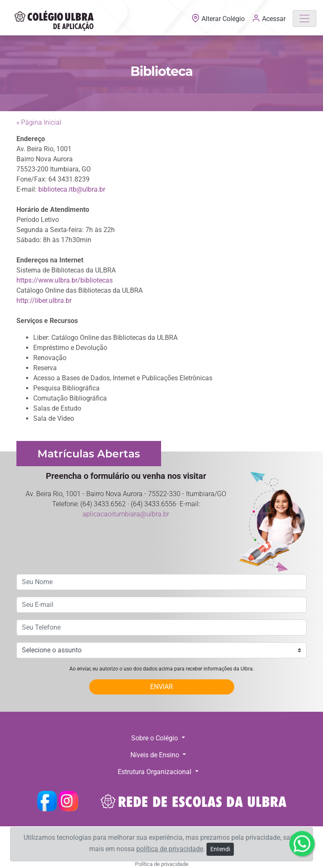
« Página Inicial (39, 122)
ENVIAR (161, 687)
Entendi (220, 849)
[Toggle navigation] (304, 19)
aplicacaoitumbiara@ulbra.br (126, 514)
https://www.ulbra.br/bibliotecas (65, 280)
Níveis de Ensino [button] (156, 755)
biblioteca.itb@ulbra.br (72, 189)
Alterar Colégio (219, 19)
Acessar (269, 18)
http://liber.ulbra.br (44, 300)
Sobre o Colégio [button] (155, 738)
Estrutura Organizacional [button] (155, 772)
